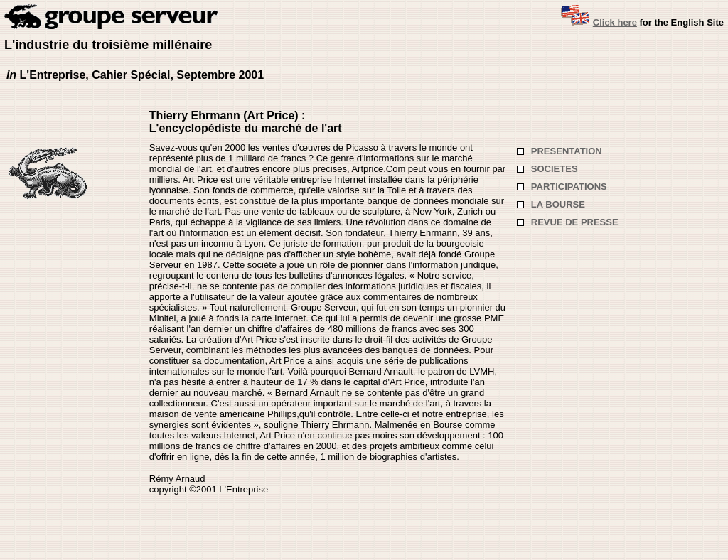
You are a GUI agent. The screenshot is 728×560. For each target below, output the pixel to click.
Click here (615, 22)
